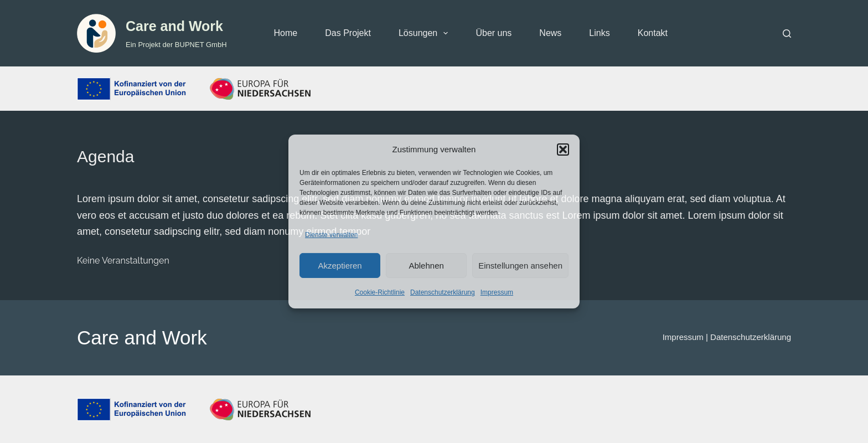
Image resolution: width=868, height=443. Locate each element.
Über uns (494, 33)
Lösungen (425, 33)
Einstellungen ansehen (520, 266)
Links (599, 33)
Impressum (497, 292)
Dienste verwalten (331, 235)
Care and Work (174, 26)
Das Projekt (348, 33)
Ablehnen (426, 266)
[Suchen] (787, 34)
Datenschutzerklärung (443, 292)
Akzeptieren (340, 266)
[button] (563, 150)
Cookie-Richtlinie (380, 292)
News (550, 33)
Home (286, 33)
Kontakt (653, 33)
